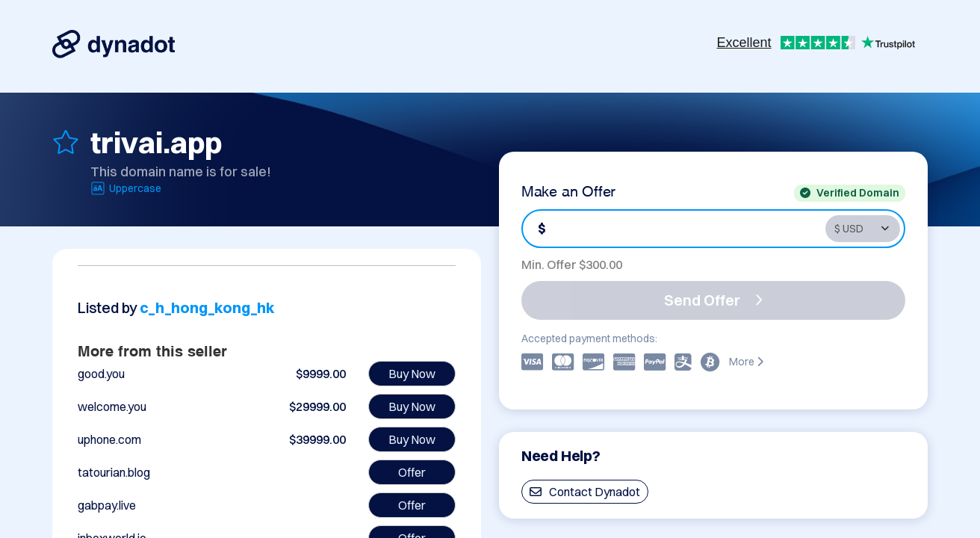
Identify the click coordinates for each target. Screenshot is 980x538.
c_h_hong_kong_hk (207, 307)
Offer (412, 472)
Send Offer (713, 300)
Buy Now (412, 374)
